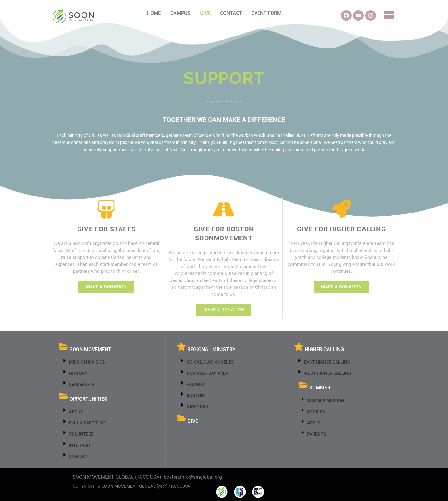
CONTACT (231, 13)
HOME (154, 13)
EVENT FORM (266, 13)
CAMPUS (180, 13)
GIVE (205, 13)
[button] (390, 15)
